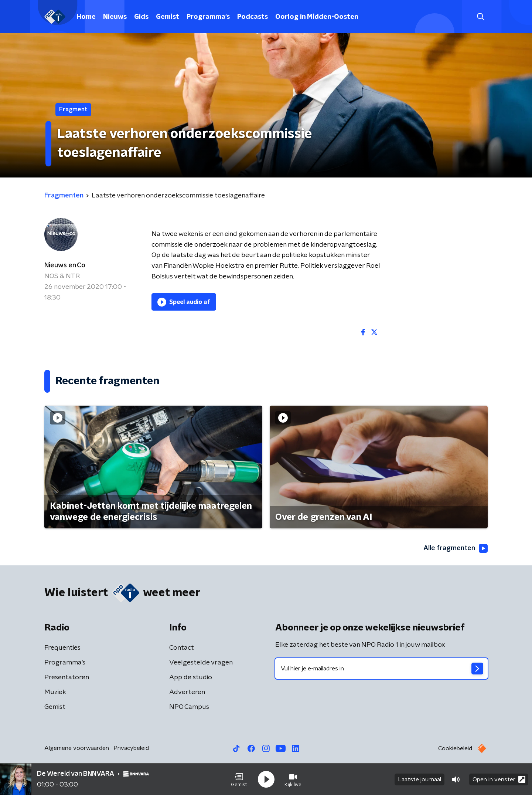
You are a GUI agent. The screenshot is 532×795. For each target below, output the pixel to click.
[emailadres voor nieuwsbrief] (381, 669)
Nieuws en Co (65, 265)
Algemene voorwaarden (77, 748)
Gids (141, 17)
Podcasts (253, 17)
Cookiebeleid (455, 748)
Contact (182, 648)
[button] (239, 779)
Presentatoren (67, 677)
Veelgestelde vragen (201, 663)
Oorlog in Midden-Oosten (317, 17)
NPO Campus (189, 707)
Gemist (168, 17)
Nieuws (115, 17)
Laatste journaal (420, 779)
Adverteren (187, 692)
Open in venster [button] (499, 779)
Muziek (55, 692)
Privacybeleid (131, 748)
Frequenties (62, 648)
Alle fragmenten (456, 548)
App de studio (191, 677)
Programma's (208, 17)
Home (86, 17)
